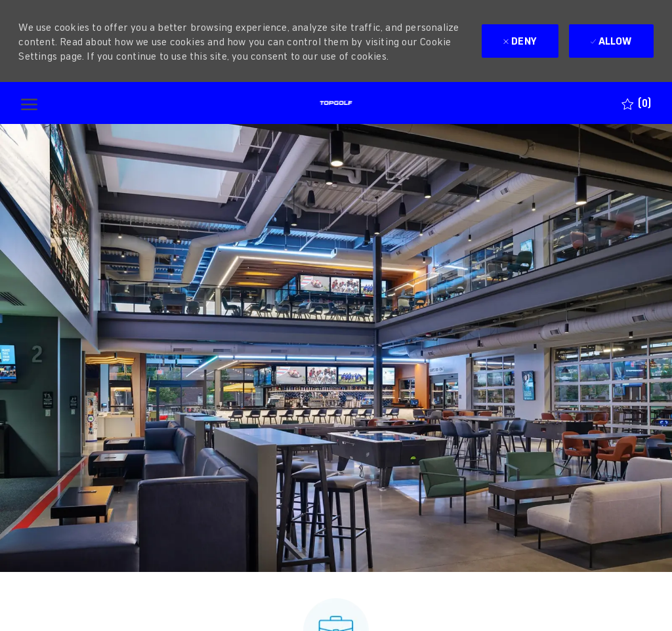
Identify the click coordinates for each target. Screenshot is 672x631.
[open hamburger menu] (29, 103)
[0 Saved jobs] (636, 103)
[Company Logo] (336, 103)
